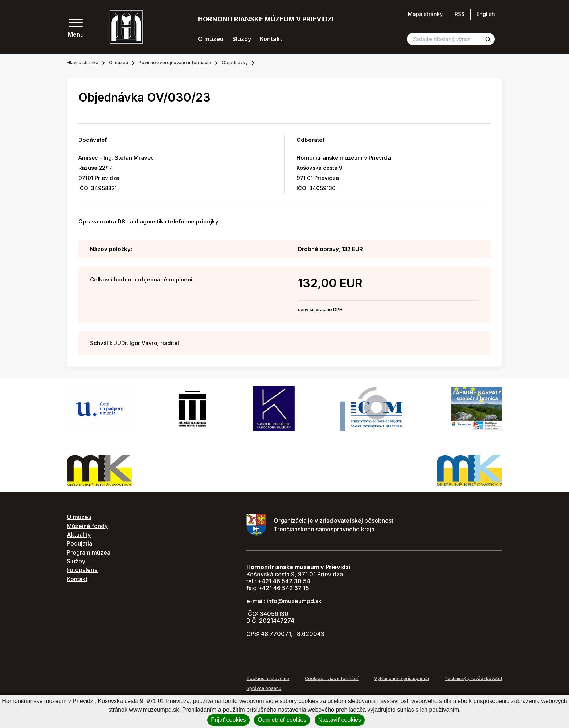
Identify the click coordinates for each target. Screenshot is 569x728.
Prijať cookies (228, 720)
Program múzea (89, 552)
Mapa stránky (425, 14)
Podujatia (79, 543)
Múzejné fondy (87, 526)
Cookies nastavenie (268, 678)
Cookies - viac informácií (332, 678)
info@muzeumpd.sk (294, 601)
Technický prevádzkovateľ (473, 678)
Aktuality (79, 535)
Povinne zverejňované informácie (175, 63)
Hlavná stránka (83, 63)
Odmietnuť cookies (282, 720)
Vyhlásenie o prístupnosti (402, 678)
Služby (242, 39)
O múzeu (211, 39)
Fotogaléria (82, 570)
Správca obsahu (264, 688)
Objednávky (235, 63)
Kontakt (271, 39)
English (486, 14)
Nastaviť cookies (340, 720)
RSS (460, 14)
